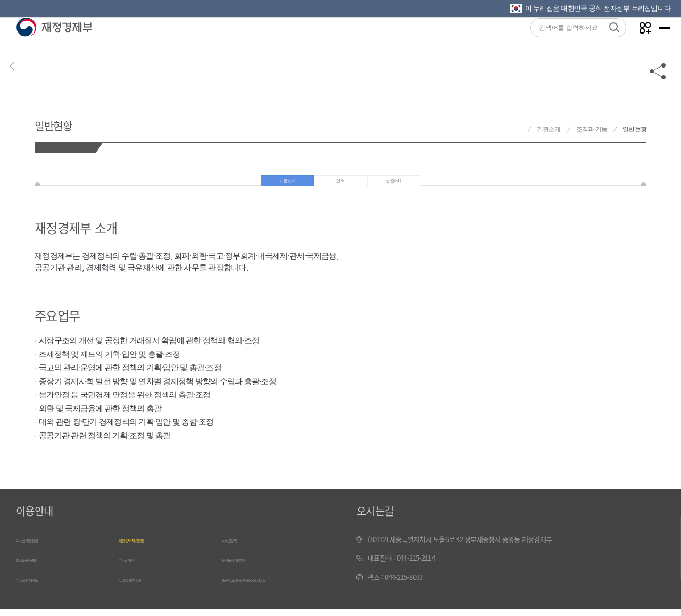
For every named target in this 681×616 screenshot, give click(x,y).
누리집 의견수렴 (140, 587)
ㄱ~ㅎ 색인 (133, 568)
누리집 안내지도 (38, 587)
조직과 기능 (592, 129)
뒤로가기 (27, 86)
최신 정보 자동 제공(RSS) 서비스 (266, 587)
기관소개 (549, 129)
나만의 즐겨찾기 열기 (633, 43)
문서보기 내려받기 (247, 568)
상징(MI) (399, 186)
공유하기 (658, 86)
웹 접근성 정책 (36, 568)
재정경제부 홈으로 (518, 130)
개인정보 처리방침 (143, 549)
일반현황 (69, 122)
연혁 (341, 186)
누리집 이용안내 (38, 549)
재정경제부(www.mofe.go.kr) (54, 44)
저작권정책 (237, 549)
